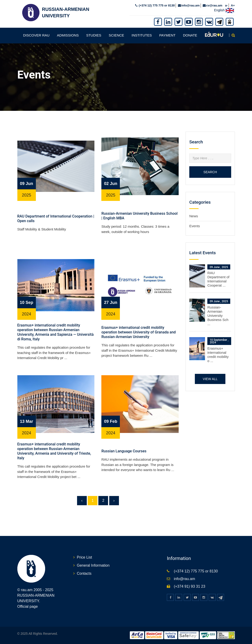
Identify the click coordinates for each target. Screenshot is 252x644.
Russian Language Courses (124, 451)
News (194, 216)
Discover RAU (36, 35)
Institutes (142, 35)
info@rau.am (191, 5)
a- (227, 5)
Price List (84, 557)
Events (195, 225)
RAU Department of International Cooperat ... (218, 279)
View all (210, 378)
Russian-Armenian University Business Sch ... (218, 315)
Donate (190, 35)
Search (210, 172)
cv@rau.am (214, 5)
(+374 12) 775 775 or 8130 (156, 5)
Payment (167, 35)
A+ (233, 5)
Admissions (68, 35)
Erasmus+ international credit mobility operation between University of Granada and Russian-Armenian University (138, 332)
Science (117, 35)
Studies (94, 35)
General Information (93, 565)
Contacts (84, 573)
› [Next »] (114, 500)
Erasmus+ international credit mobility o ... (218, 354)
